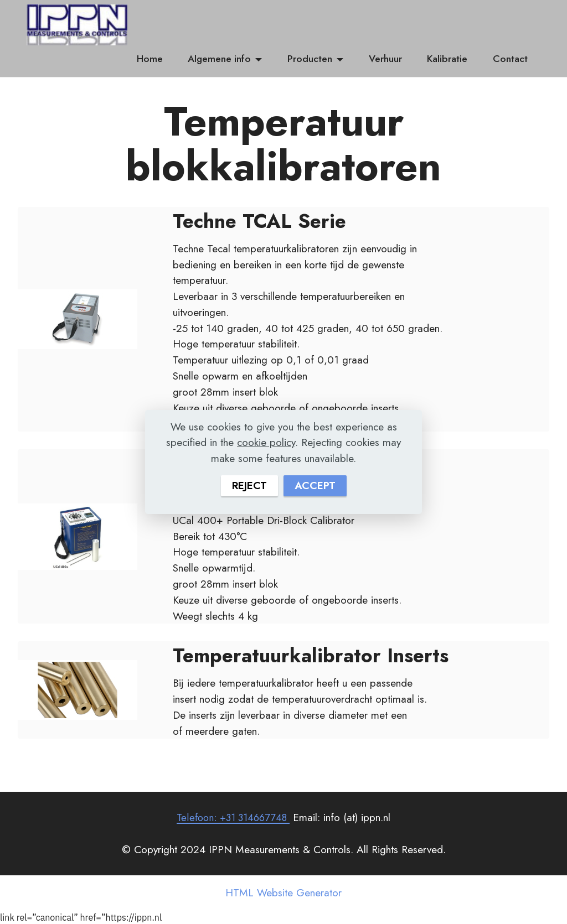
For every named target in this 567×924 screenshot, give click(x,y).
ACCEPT (315, 486)
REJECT (249, 486)
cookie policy (266, 442)
